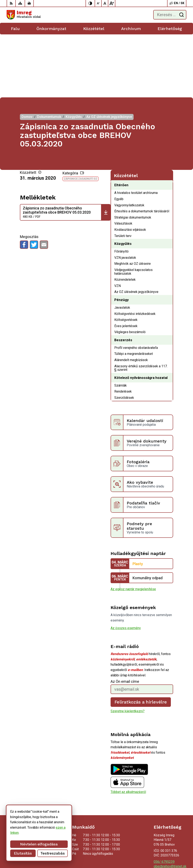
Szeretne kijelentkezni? (128, 648)
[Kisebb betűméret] (98, 3)
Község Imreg (176, 852)
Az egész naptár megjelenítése (133, 526)
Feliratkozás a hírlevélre (141, 639)
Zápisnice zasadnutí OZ (81, 116)
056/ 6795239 (164, 799)
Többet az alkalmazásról (128, 729)
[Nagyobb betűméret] (112, 3)
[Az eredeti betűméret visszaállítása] (105, 3)
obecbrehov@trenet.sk (170, 803)
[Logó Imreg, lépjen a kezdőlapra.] (24, 15)
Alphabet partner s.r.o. (171, 846)
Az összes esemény (126, 565)
